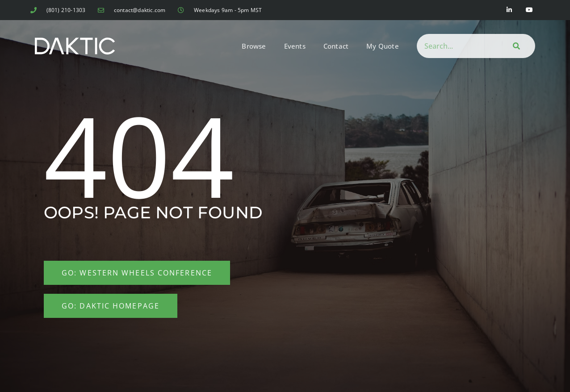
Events (295, 46)
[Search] (515, 46)
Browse (254, 46)
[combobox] (456, 46)
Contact (336, 46)
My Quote (383, 46)
